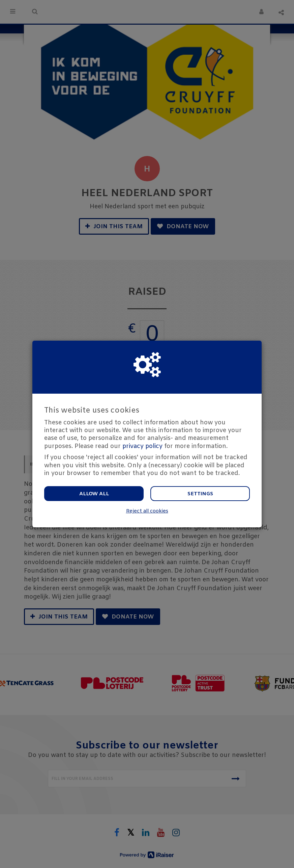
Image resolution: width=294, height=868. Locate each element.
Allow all (94, 494)
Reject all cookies (147, 511)
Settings (200, 494)
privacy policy (142, 446)
